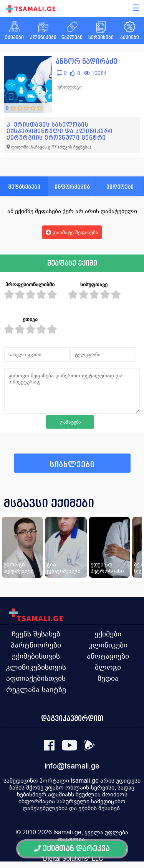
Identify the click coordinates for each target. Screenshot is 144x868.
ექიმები (108, 634)
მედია (108, 678)
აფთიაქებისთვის (36, 678)
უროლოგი (70, 87)
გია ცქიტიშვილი (64, 568)
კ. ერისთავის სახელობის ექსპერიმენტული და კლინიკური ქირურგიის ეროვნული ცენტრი (60, 131)
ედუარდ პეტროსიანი (107, 568)
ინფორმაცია (72, 187)
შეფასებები (24, 187)
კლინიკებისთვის (36, 667)
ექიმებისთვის (36, 656)
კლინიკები (108, 645)
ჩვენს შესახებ (36, 634)
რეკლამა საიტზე (36, 689)
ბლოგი (108, 667)
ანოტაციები (108, 656)
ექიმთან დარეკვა (72, 849)
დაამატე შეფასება (72, 232)
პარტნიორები (36, 645)
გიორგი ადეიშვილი (19, 568)
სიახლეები (72, 465)
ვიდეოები (120, 187)
